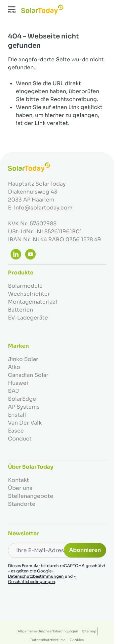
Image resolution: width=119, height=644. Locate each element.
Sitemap (89, 631)
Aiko (14, 367)
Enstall (17, 415)
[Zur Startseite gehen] (42, 10)
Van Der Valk (25, 423)
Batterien (20, 310)
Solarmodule (25, 286)
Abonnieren (85, 550)
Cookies (77, 640)
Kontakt (19, 480)
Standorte (22, 504)
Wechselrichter (29, 294)
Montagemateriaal (33, 302)
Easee (16, 431)
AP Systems (24, 407)
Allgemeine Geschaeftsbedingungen (48, 631)
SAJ (13, 391)
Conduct (20, 439)
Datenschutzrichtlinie (48, 640)
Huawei (18, 383)
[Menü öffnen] (12, 10)
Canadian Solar (28, 375)
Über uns (20, 488)
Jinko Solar (23, 359)
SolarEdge (22, 399)
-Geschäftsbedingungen (42, 579)
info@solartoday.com (43, 208)
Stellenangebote (31, 496)
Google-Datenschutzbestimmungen (36, 574)
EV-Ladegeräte (28, 318)
